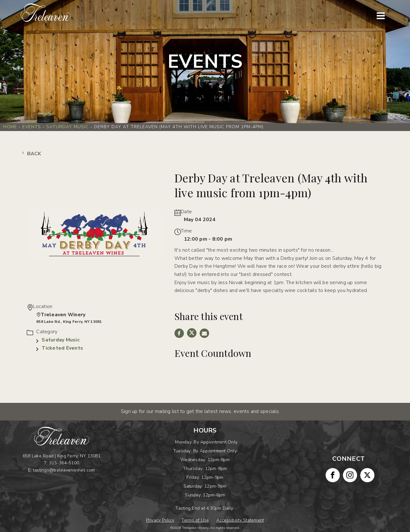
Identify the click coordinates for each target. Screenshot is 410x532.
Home (10, 127)
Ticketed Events (62, 348)
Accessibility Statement (240, 520)
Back (31, 154)
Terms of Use (195, 520)
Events (32, 127)
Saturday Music (68, 127)
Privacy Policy (160, 520)
